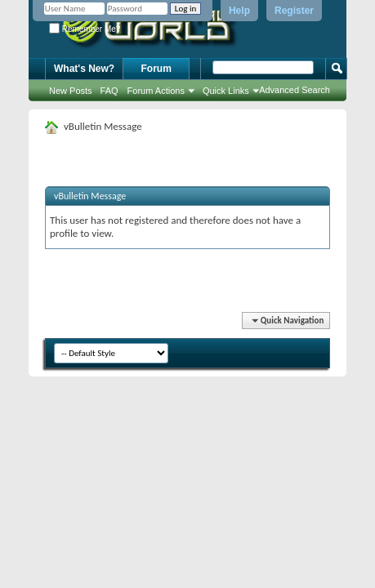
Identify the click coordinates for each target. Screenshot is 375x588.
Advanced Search (295, 90)
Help (239, 11)
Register (294, 11)
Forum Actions (156, 91)
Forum (156, 69)
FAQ (109, 91)
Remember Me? (85, 29)
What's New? (84, 69)
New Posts (71, 91)
